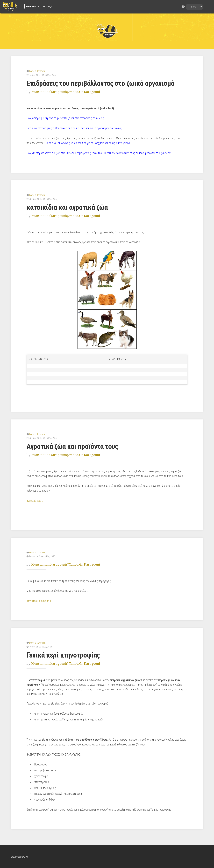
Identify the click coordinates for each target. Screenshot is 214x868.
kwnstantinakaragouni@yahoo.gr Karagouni (68, 92)
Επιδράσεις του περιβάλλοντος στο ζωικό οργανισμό (104, 83)
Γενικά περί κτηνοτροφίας (65, 654)
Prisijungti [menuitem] (48, 6)
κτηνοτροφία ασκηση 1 (39, 600)
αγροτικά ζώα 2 (35, 500)
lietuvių (193, 7)
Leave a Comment (37, 71)
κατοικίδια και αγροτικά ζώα (69, 207)
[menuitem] (10, 7)
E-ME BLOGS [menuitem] (32, 6)
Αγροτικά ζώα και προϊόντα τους (74, 446)
